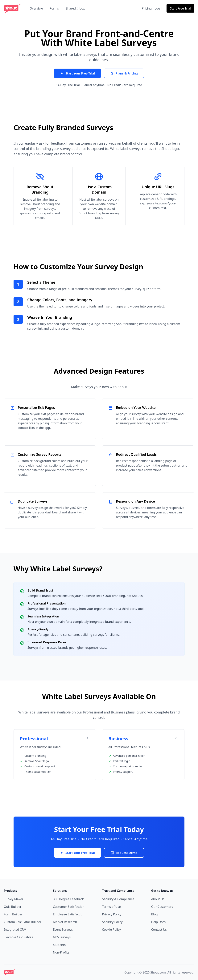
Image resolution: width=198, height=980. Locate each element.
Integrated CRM (15, 930)
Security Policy (112, 922)
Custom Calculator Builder (23, 922)
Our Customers (162, 907)
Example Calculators (18, 937)
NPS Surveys (62, 937)
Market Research (65, 922)
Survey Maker (14, 899)
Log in (159, 8)
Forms (54, 8)
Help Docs (159, 922)
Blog (155, 914)
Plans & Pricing (124, 73)
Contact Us (159, 930)
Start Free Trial (180, 8)
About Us (158, 899)
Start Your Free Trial (77, 73)
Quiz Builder (13, 907)
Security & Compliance (118, 899)
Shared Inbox (75, 8)
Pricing (147, 8)
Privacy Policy (112, 914)
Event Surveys (63, 930)
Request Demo (124, 853)
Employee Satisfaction (69, 914)
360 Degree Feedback (68, 899)
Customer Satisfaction (69, 907)
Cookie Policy (111, 930)
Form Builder (13, 914)
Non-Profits (61, 952)
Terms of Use (111, 907)
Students (59, 945)
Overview (36, 8)
